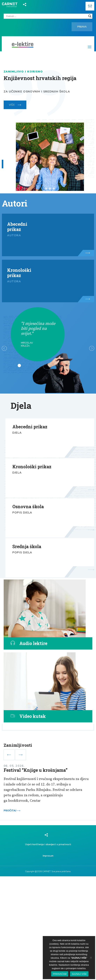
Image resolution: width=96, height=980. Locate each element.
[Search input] (47, 16)
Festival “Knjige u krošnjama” (36, 770)
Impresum (48, 856)
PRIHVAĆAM (60, 974)
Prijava (82, 27)
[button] (90, 6)
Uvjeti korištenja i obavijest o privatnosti (48, 844)
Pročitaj (12, 811)
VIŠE (15, 105)
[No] (91, 958)
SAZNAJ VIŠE (79, 974)
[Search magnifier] (90, 16)
